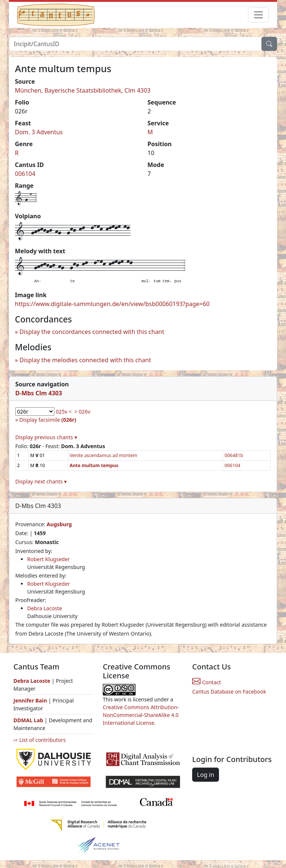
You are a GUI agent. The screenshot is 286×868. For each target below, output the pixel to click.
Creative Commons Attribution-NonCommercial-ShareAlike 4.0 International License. (141, 715)
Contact (206, 682)
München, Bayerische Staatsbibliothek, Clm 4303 (83, 90)
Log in (206, 775)
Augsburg (59, 524)
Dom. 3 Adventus (39, 132)
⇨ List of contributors (39, 740)
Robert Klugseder (49, 559)
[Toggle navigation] (258, 15)
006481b (234, 455)
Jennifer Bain (31, 700)
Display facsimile (48, 420)
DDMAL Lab (28, 720)
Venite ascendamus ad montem (104, 455)
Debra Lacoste (45, 608)
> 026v (82, 412)
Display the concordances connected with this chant (92, 332)
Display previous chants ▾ (46, 437)
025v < (64, 412)
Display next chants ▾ (41, 481)
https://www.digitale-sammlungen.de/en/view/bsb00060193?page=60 (112, 304)
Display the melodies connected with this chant (85, 360)
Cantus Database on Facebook (229, 692)
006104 (25, 174)
